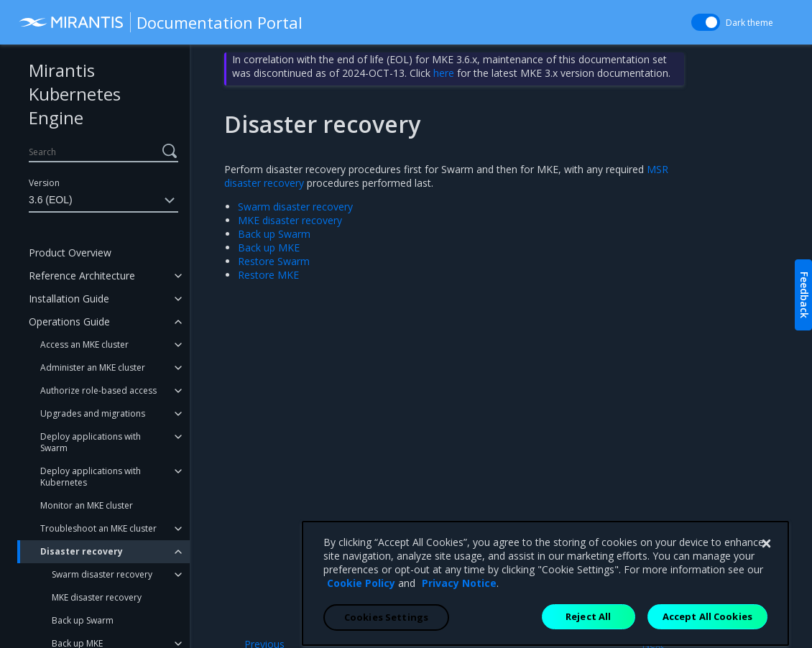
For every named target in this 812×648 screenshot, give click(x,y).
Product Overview (70, 253)
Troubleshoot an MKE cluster (98, 528)
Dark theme (749, 23)
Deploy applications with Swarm (91, 442)
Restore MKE (268, 275)
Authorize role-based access (98, 390)
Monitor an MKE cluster (87, 505)
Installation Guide (69, 298)
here (444, 73)
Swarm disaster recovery (102, 574)
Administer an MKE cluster (93, 367)
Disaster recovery (82, 551)
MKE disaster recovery (97, 597)
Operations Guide (69, 321)
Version (44, 183)
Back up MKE (269, 247)
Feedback (804, 295)
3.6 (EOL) (103, 200)
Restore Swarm (274, 261)
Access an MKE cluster (84, 344)
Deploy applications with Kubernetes (91, 477)
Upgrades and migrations (93, 413)
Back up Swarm (83, 620)
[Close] (766, 628)
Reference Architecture (82, 276)
